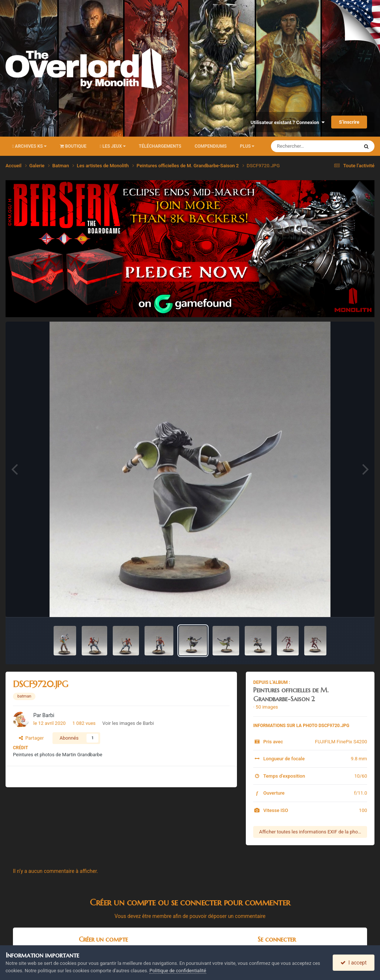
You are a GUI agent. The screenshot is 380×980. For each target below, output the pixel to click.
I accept (353, 963)
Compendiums (211, 146)
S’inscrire (349, 122)
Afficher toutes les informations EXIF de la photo (311, 832)
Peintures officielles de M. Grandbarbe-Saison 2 (291, 694)
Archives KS (29, 146)
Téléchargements (160, 146)
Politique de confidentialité (178, 971)
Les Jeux (113, 146)
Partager (31, 738)
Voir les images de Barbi (128, 723)
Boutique (73, 146)
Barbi (48, 715)
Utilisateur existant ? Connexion (288, 122)
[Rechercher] (295, 146)
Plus (247, 146)
